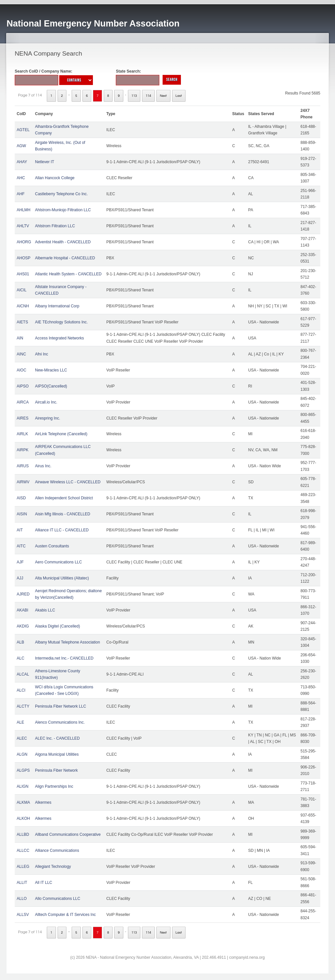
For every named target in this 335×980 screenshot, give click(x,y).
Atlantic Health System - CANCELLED (68, 274)
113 (134, 96)
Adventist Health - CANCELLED (63, 242)
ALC (20, 658)
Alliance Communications (57, 851)
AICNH (23, 306)
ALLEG (23, 867)
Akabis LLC (45, 610)
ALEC (22, 738)
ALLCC (23, 851)
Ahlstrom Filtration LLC (55, 226)
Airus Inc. (43, 466)
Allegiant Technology (53, 867)
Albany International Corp (57, 306)
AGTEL (23, 130)
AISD (21, 498)
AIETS (22, 322)
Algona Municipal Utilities (57, 754)
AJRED (23, 594)
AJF (20, 562)
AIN (20, 338)
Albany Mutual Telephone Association (68, 642)
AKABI (22, 610)
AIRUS (23, 466)
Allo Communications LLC (58, 899)
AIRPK (23, 450)
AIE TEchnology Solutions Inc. (61, 322)
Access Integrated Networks (59, 338)
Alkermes (43, 802)
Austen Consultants (52, 546)
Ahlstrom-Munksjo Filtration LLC (63, 210)
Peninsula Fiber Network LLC (61, 706)
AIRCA (23, 402)
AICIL (22, 290)
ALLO (22, 899)
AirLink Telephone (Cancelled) (61, 434)
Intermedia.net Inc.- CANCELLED (64, 658)
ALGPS (23, 770)
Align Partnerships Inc (54, 786)
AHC (21, 178)
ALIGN (23, 786)
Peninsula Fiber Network (56, 770)
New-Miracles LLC (51, 370)
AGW (21, 146)
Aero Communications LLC (58, 562)
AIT (20, 530)
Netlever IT (45, 162)
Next (163, 96)
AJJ (20, 578)
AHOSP (24, 258)
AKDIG (23, 626)
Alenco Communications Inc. (60, 722)
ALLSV (23, 915)
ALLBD (23, 834)
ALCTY (23, 706)
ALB (20, 642)
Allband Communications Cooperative (68, 834)
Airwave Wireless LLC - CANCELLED (68, 482)
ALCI (21, 690)
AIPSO (23, 386)
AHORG (24, 242)
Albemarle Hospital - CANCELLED (65, 258)
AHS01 (23, 274)
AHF (21, 194)
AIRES (23, 418)
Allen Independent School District (64, 498)
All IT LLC (44, 883)
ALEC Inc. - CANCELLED (57, 738)
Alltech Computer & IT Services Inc (65, 915)
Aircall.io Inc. (46, 402)
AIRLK (22, 434)
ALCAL (23, 674)
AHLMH (24, 210)
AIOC (21, 370)
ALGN (22, 754)
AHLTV (23, 226)
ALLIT (22, 883)
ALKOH (23, 818)
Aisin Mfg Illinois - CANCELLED (63, 514)
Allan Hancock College (55, 178)
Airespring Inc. (48, 418)
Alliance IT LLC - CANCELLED (62, 530)
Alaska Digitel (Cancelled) (57, 626)
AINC (21, 354)
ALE (20, 722)
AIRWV (23, 482)
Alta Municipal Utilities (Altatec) (62, 578)
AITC (21, 546)
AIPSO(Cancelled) (51, 386)
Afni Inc (42, 354)
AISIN (22, 514)
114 (148, 96)
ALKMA (23, 802)
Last (179, 96)
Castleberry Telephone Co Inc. (61, 194)
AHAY (22, 162)
